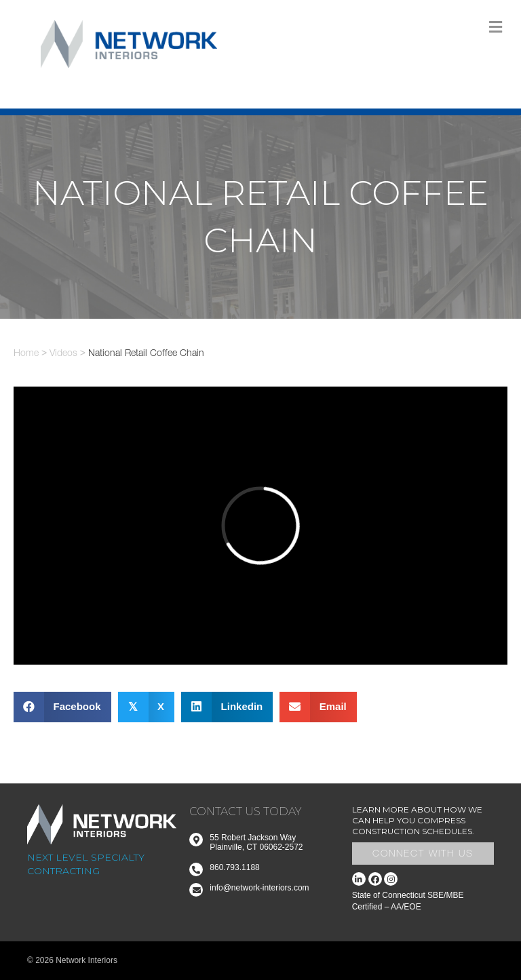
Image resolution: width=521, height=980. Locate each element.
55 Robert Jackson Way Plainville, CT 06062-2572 (256, 842)
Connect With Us (423, 853)
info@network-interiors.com (259, 888)
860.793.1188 (234, 867)
